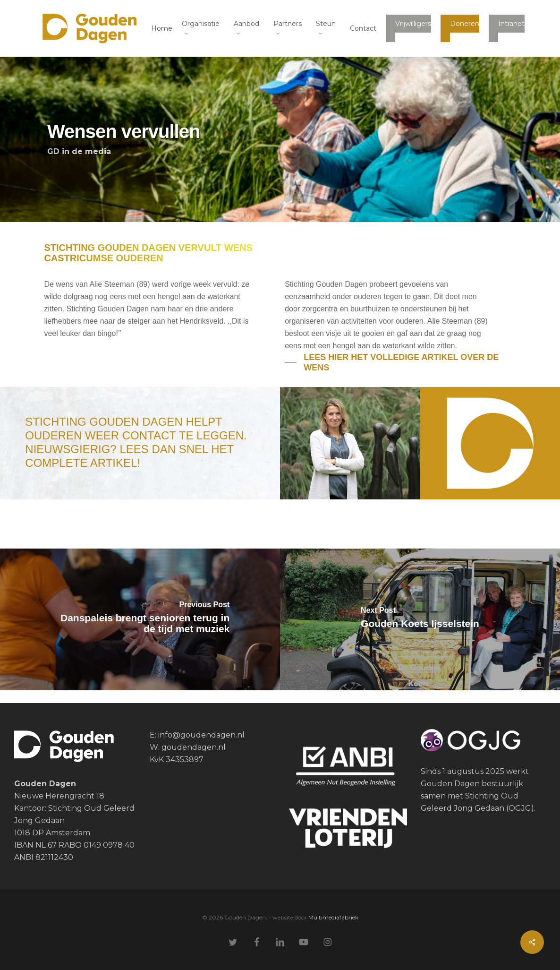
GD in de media (79, 151)
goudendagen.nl (194, 747)
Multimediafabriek (333, 917)
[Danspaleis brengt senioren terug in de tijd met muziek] (140, 619)
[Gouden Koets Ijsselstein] (420, 619)
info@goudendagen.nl (200, 735)
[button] (400, 362)
